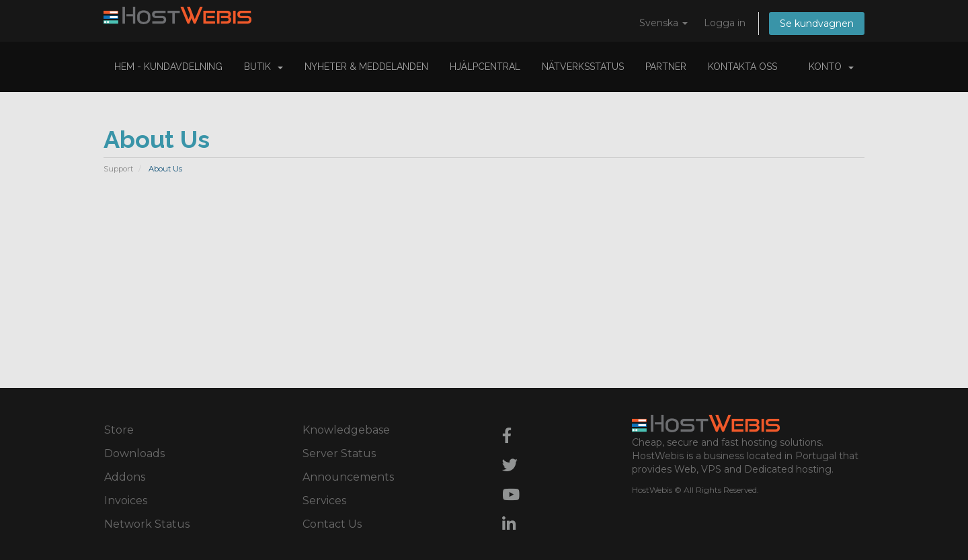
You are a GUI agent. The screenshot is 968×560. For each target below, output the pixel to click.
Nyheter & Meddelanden (366, 67)
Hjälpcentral (485, 67)
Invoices (126, 501)
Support (118, 169)
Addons (125, 477)
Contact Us (332, 524)
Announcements (348, 477)
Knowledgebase (346, 430)
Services (324, 501)
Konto (831, 67)
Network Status (147, 524)
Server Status (339, 453)
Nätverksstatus (583, 67)
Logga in (725, 23)
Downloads (134, 453)
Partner (666, 67)
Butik (264, 67)
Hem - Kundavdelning (168, 67)
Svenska (663, 23)
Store (119, 430)
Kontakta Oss (742, 67)
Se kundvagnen (817, 24)
